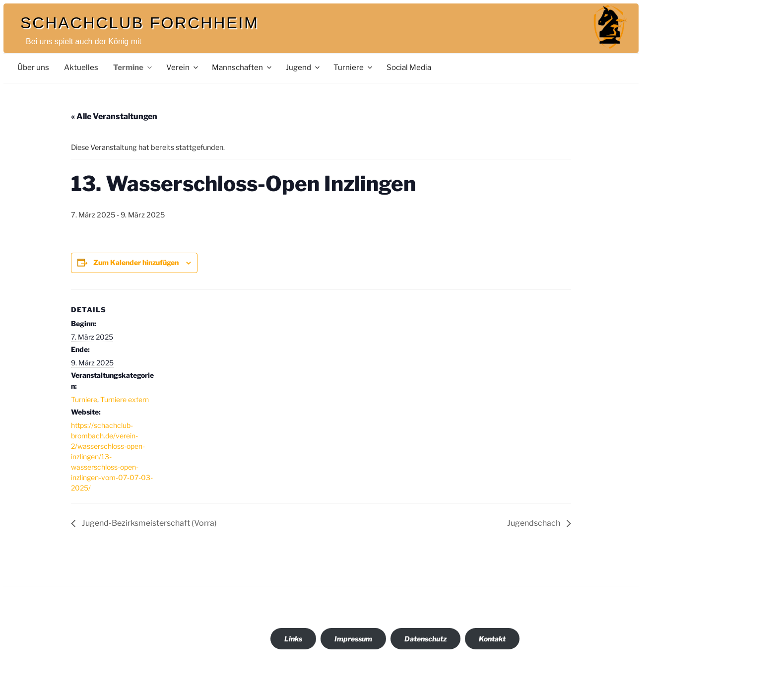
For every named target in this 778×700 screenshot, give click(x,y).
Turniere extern (125, 399)
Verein (183, 67)
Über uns (33, 67)
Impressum (353, 639)
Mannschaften (242, 67)
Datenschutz (425, 639)
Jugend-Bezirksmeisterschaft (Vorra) (149, 523)
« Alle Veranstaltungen (114, 116)
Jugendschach (534, 523)
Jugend (303, 67)
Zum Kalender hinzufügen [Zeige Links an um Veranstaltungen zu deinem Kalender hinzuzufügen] (136, 262)
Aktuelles (81, 67)
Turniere (354, 67)
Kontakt (492, 639)
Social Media (409, 67)
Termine (133, 67)
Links (293, 639)
